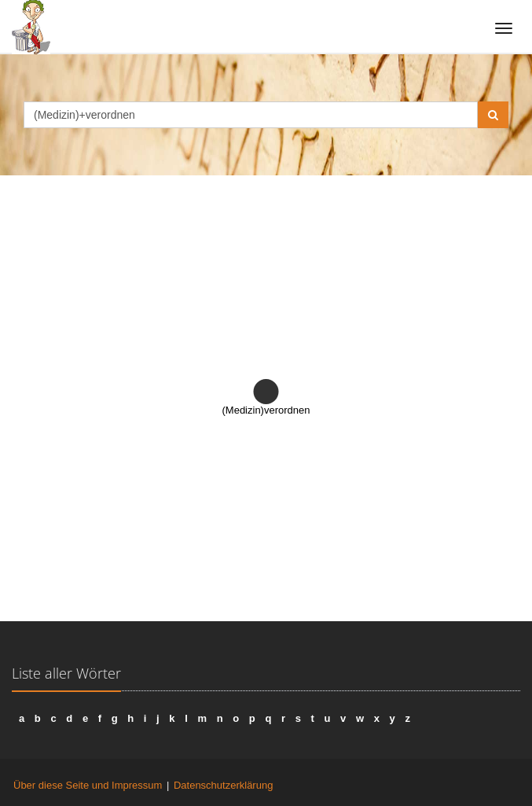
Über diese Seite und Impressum (88, 785)
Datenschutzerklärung (223, 785)
